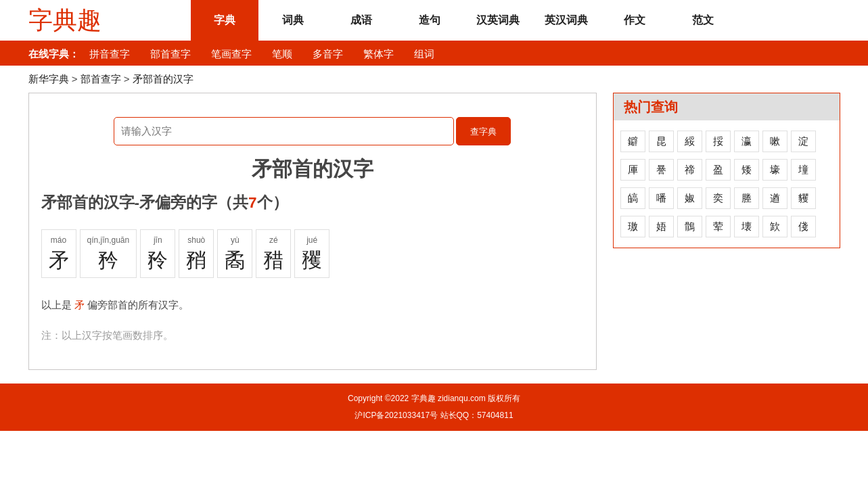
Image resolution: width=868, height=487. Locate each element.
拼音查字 (110, 54)
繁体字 (379, 54)
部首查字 (170, 54)
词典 (293, 20)
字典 (225, 20)
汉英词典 (498, 20)
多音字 (328, 54)
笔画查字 (231, 54)
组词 (424, 54)
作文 (635, 20)
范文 (703, 20)
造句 (430, 20)
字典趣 (65, 20)
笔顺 (282, 54)
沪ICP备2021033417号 (396, 415)
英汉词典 (566, 20)
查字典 (483, 132)
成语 (361, 20)
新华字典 (49, 79)
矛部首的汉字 (163, 79)
